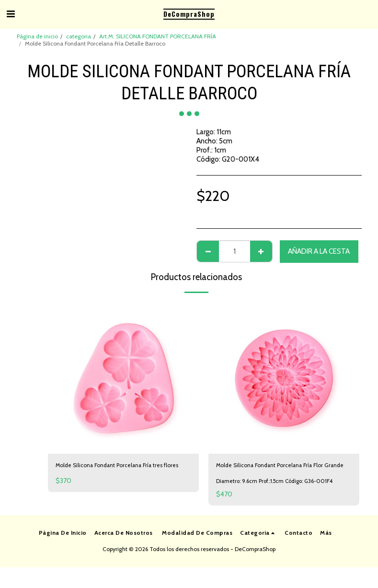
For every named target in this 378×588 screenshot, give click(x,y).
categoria (79, 36)
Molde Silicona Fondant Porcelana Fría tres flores (121, 472)
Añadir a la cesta (319, 251)
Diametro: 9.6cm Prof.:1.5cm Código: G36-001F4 (279, 494)
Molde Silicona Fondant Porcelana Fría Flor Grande (281, 472)
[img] (123, 378)
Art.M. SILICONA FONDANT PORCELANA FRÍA (158, 36)
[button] (11, 14)
